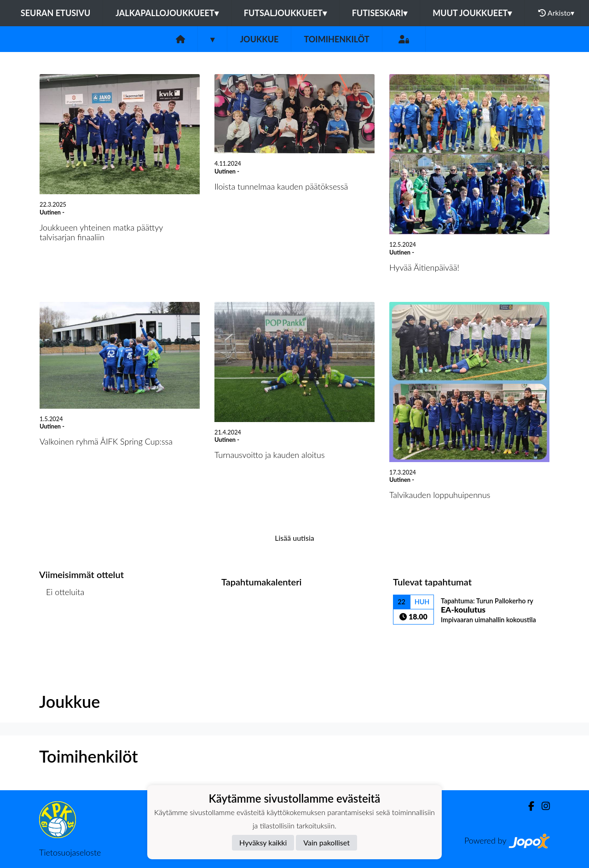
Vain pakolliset (326, 842)
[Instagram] (542, 806)
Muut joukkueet (472, 13)
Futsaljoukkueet (285, 13)
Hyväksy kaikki (263, 842)
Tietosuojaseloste (70, 852)
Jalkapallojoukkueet (167, 13)
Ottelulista (62, 628)
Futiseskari (380, 13)
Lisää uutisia (294, 538)
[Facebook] (528, 806)
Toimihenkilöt (336, 39)
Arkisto (556, 13)
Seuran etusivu (56, 13)
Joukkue (259, 39)
